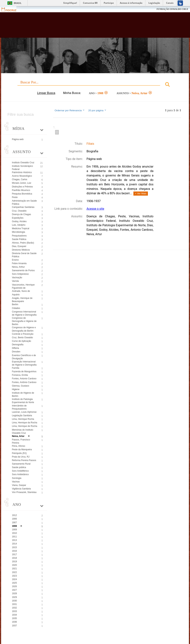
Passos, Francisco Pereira (21, 441)
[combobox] (95, 85)
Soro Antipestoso (20, 274)
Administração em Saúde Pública (24, 202)
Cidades (16, 308)
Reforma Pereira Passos (24, 460)
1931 (14, 604)
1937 (14, 626)
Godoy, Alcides (19, 221)
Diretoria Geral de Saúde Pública (24, 255)
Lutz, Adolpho (19, 225)
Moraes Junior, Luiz (22, 183)
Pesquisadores (19, 236)
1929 (14, 597)
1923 (14, 576)
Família (15, 368)
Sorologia (17, 478)
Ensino (15, 260)
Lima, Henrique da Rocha (24, 423)
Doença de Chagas (21, 214)
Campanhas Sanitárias (23, 207)
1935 (14, 618)
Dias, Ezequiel (19, 246)
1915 (14, 547)
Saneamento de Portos (23, 270)
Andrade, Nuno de (21, 291)
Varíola (15, 281)
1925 (14, 583)
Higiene (16, 389)
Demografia (18, 345)
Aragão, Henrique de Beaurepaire (22, 300)
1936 (14, 622)
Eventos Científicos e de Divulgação (24, 357)
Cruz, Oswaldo (19, 211)
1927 (14, 590)
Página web (18, 139)
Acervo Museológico (22, 176)
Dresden (16, 352)
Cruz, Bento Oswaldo (22, 338)
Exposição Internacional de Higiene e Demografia (24, 363)
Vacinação (17, 278)
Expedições (18, 218)
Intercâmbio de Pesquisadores (19, 407)
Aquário (16, 295)
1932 (14, 608)
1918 (14, 558)
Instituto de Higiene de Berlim (23, 394)
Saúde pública (19, 467)
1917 (14, 554)
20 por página (98, 110)
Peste (15, 197)
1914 (14, 544)
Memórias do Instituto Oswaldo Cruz (23, 431)
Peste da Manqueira (22, 450)
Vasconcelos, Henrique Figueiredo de (23, 286)
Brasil (18, 3)
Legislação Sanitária (22, 416)
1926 (14, 586)
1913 (14, 540)
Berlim (15, 304)
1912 (14, 515)
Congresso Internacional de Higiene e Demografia (24, 313)
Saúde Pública (19, 239)
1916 (14, 551)
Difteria (15, 348)
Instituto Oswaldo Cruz (23, 163)
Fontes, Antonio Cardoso (24, 379)
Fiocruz (11, 9)
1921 (14, 569)
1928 (14, 593)
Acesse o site (95, 209)
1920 (14, 565)
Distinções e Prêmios (22, 187)
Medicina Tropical (21, 228)
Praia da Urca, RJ (21, 457)
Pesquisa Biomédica (22, 194)
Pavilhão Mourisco (21, 190)
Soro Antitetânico (20, 474)
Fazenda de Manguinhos (24, 372)
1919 (14, 562)
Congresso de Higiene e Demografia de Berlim (24, 329)
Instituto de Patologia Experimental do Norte (23, 401)
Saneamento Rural (21, 464)
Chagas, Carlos (20, 179)
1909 (14, 530)
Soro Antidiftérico (20, 471)
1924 (14, 579)
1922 (14, 572)
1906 (14, 519)
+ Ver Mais (141, 193)
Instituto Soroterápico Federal (22, 168)
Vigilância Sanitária (21, 489)
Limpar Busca (46, 93)
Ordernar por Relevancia (70, 110)
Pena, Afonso (18, 446)
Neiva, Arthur (18, 267)
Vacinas (16, 482)
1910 (14, 533)
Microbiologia (18, 232)
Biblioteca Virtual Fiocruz (81, 26)
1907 (14, 523)
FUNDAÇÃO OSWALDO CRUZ (172, 9)
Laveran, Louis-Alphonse (24, 412)
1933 (14, 611)
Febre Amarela (19, 263)
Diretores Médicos (21, 250)
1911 (14, 537)
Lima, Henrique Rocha (23, 419)
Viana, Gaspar (19, 485)
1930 (14, 601)
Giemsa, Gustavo (21, 386)
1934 (14, 615)
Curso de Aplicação (21, 341)
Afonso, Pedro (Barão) (23, 243)
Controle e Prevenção (23, 334)
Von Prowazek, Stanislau (24, 492)
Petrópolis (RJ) (19, 453)
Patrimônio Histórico (22, 172)
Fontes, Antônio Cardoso (24, 382)
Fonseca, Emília (20, 375)
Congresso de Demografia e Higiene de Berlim (24, 321)
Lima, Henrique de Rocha (24, 426)
